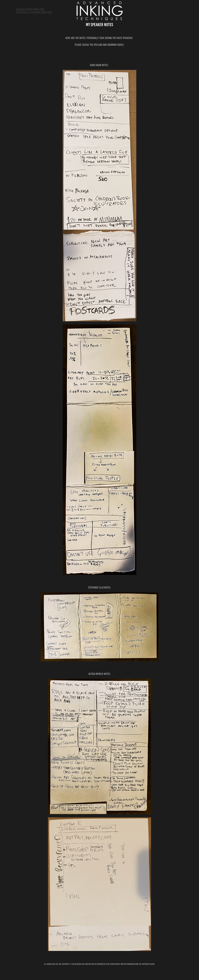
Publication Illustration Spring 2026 (34, 12)
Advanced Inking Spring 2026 (30, 10)
